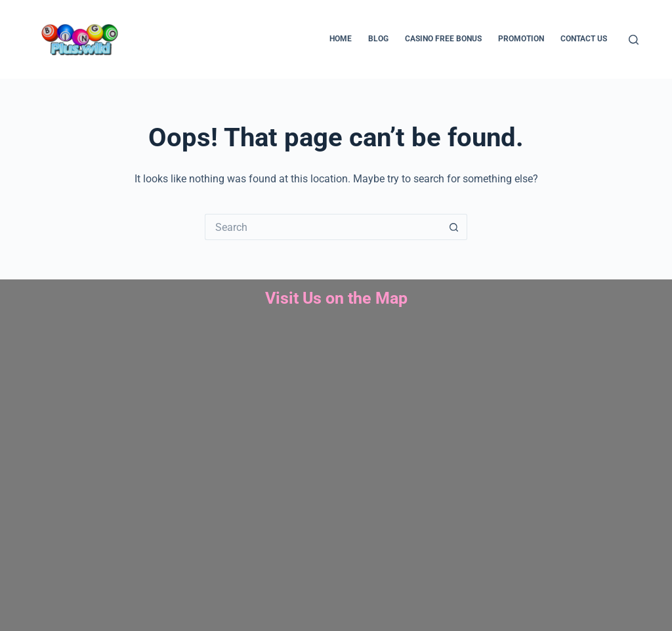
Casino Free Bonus (443, 39)
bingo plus (336, 472)
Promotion (521, 39)
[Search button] (454, 227)
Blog (378, 39)
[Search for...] (323, 227)
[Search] (634, 40)
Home (341, 39)
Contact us (584, 39)
